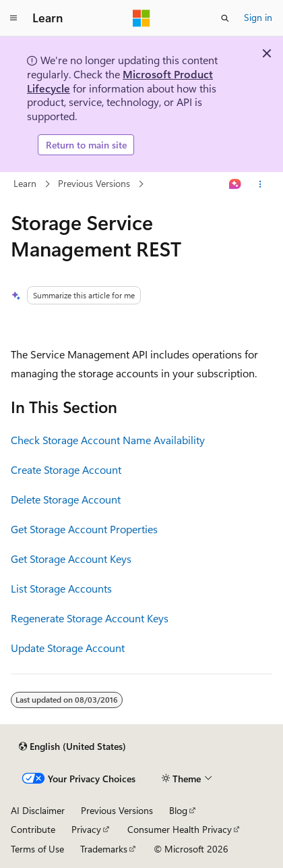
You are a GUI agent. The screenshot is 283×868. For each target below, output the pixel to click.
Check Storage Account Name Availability (108, 440)
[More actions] (260, 184)
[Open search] (225, 18)
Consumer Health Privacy (180, 829)
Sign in (258, 17)
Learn (25, 184)
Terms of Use (37, 849)
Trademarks (104, 849)
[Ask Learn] (235, 184)
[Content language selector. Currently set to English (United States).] (72, 747)
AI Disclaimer (38, 810)
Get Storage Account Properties (84, 529)
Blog (178, 810)
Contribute (33, 829)
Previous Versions (94, 184)
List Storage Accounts (61, 588)
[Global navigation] (13, 18)
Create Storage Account (66, 469)
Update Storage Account (68, 648)
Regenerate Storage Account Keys (90, 618)
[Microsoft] (141, 18)
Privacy (86, 829)
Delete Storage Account (66, 499)
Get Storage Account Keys (71, 559)
